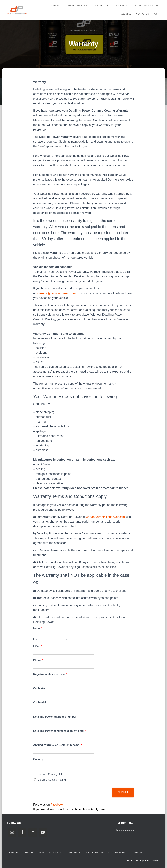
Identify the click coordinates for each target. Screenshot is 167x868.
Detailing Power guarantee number (56, 717)
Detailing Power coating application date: (60, 731)
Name (38, 628)
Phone (38, 660)
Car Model (40, 703)
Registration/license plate (50, 674)
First (35, 639)
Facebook (57, 805)
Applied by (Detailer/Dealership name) (58, 745)
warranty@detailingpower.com (56, 293)
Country (38, 759)
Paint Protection (79, 6)
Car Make (40, 688)
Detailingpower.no (125, 830)
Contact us (142, 14)
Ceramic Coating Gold (50, 774)
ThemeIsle (155, 861)
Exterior (57, 6)
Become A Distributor (146, 6)
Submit (123, 792)
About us (126, 14)
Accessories (103, 6)
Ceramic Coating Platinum (53, 780)
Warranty (122, 6)
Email (38, 646)
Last (67, 639)
